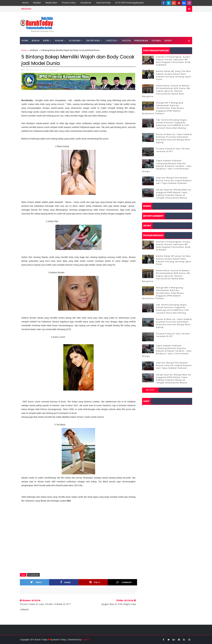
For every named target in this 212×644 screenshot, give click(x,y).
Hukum (59, 41)
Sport (168, 41)
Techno (156, 41)
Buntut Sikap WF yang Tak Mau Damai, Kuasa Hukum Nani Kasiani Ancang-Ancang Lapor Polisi (174, 75)
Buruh (36, 41)
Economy (75, 41)
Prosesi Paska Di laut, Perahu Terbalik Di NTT (173, 150)
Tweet (36, 582)
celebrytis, (54, 70)
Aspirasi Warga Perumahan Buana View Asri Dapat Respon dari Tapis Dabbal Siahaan (174, 180)
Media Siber (51, 3)
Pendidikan (141, 41)
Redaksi (37, 3)
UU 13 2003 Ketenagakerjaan (130, 3)
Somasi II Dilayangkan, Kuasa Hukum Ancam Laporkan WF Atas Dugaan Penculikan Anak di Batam (173, 61)
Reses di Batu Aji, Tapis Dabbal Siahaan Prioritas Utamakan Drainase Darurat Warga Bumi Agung (174, 138)
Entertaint (93, 41)
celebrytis (34, 50)
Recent (150, 390)
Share (66, 582)
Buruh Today (59, 640)
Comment (124, 582)
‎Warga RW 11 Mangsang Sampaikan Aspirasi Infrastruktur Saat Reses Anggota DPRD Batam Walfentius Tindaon (163, 108)
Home (25, 3)
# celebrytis (33, 575)
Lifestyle (111, 41)
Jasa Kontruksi (103, 3)
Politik (127, 41)
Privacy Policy (69, 3)
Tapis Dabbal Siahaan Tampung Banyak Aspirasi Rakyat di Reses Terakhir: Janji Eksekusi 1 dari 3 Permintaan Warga (167, 166)
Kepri (46, 41)
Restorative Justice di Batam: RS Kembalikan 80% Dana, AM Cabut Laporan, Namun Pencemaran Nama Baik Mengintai (166, 91)
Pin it (95, 582)
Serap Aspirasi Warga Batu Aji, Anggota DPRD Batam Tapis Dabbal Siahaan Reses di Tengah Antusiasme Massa (174, 194)
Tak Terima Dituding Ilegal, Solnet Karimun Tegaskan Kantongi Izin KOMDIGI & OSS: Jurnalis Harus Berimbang (173, 124)
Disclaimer (86, 3)
